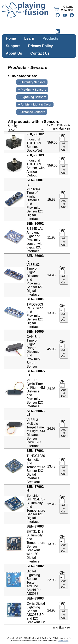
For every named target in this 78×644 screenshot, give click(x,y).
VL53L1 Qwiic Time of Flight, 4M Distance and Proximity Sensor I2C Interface (36, 389)
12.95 (51, 504)
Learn (29, 38)
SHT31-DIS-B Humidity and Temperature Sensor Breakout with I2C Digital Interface (36, 544)
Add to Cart (64, 147)
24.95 (51, 389)
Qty (62, 135)
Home (11, 38)
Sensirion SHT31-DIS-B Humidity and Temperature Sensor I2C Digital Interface (36, 504)
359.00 (52, 142)
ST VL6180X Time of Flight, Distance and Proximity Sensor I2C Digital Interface (36, 199)
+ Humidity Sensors (32, 82)
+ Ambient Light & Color (35, 104)
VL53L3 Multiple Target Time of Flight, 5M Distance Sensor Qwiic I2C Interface (36, 428)
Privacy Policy (40, 46)
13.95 (51, 313)
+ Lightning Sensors (32, 97)
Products (50, 38)
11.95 (51, 237)
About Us (14, 53)
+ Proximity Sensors (32, 90)
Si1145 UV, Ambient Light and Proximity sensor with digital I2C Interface (36, 237)
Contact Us (40, 53)
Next (67, 129)
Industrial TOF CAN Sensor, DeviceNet (36, 142)
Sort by (13, 126)
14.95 (51, 275)
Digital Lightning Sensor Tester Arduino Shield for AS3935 (36, 580)
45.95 (51, 349)
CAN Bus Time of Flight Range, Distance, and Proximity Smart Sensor (36, 349)
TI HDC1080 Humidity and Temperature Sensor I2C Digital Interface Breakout (36, 466)
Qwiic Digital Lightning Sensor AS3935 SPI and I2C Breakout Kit (36, 610)
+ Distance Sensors (32, 112)
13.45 (51, 466)
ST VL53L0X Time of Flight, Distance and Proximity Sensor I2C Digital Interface (36, 275)
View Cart (67, 10)
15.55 (51, 200)
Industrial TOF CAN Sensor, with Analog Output (36, 165)
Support (13, 46)
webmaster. (63, 640)
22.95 (51, 580)
